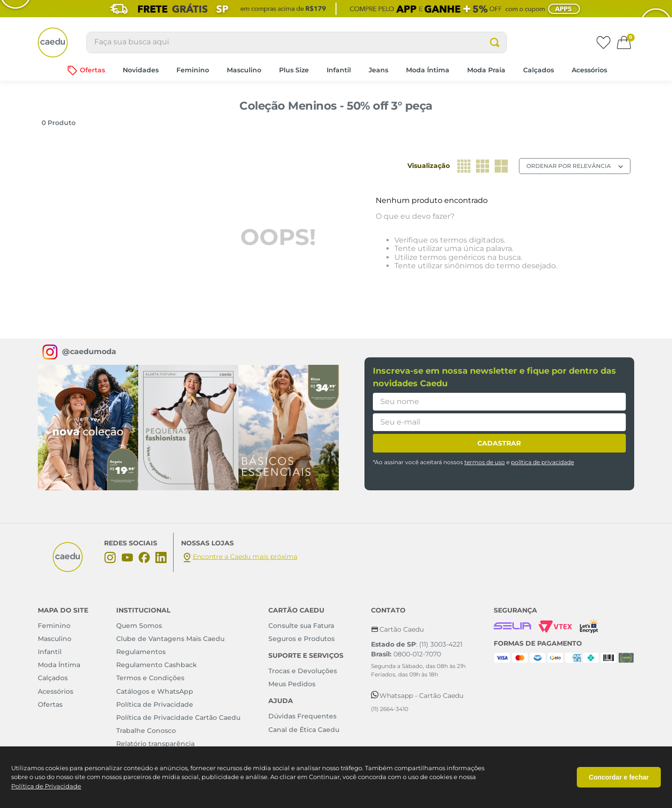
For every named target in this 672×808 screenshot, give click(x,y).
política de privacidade (542, 462)
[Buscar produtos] (495, 42)
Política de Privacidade (46, 786)
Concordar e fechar (619, 777)
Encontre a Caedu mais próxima (245, 557)
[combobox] (297, 42)
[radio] (464, 166)
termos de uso (485, 462)
